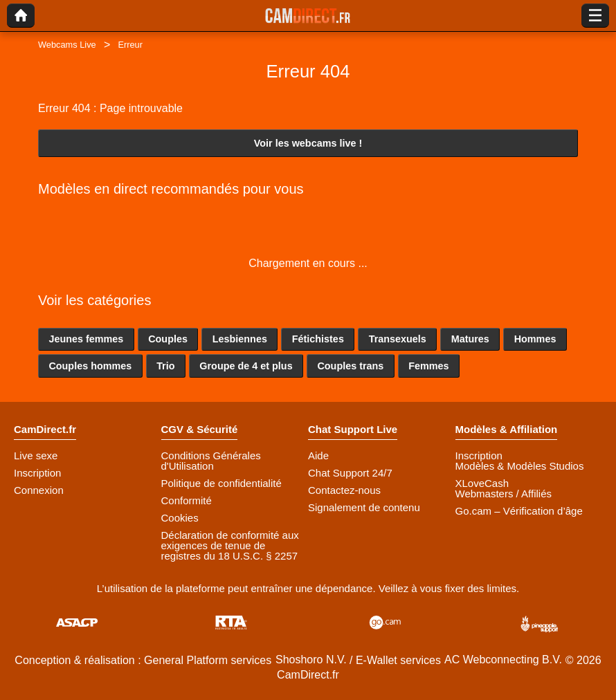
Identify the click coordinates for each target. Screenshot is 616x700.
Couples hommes (90, 366)
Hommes (535, 339)
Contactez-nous (344, 490)
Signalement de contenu (364, 507)
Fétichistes (318, 339)
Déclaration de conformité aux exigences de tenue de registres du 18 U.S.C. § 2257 (230, 545)
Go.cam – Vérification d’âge (519, 511)
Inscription (37, 473)
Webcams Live (67, 45)
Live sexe (36, 455)
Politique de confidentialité (221, 483)
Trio (165, 366)
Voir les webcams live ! (308, 143)
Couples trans (350, 366)
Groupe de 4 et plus (246, 366)
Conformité (187, 500)
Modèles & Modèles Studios (520, 466)
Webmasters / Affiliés (504, 494)
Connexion (39, 490)
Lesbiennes (240, 339)
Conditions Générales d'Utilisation (211, 461)
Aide (318, 455)
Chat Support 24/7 (350, 473)
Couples (168, 339)
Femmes (428, 366)
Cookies (180, 518)
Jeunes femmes (86, 339)
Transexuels (398, 339)
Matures (470, 339)
